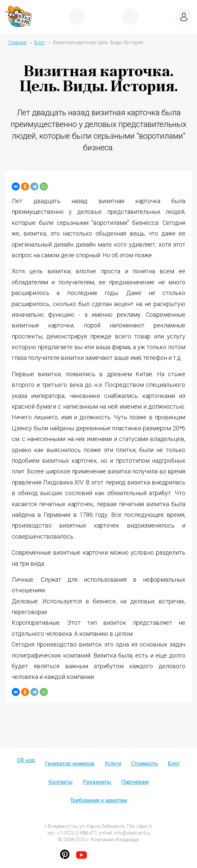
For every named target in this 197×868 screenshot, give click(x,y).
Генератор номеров (70, 764)
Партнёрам (135, 782)
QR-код (26, 760)
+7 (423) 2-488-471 (130, 17)
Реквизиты (97, 782)
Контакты (61, 782)
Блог (40, 42)
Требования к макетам (98, 800)
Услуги (113, 764)
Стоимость (145, 764)
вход (184, 17)
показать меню (77, 17)
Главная (17, 42)
